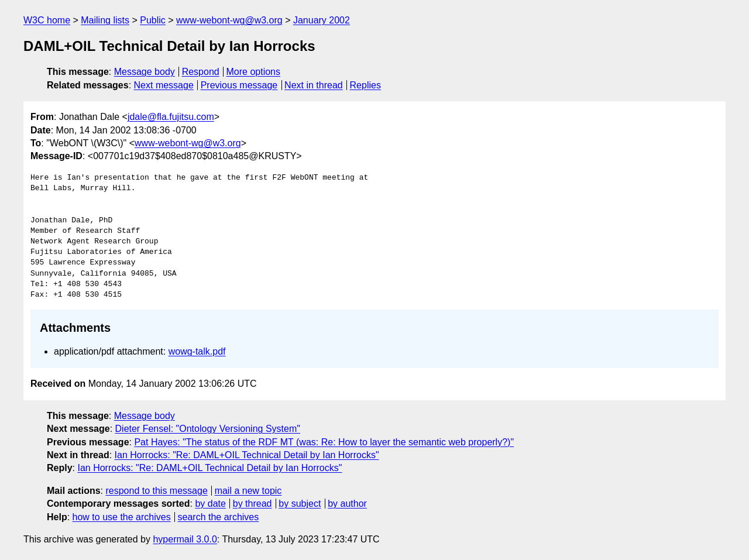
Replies (365, 85)
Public (153, 20)
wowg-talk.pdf (197, 351)
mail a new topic (248, 491)
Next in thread (314, 85)
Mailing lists (105, 20)
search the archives (219, 517)
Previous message (239, 85)
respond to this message (156, 491)
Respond (201, 72)
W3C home (47, 20)
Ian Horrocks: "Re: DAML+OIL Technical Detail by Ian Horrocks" (247, 455)
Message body (145, 72)
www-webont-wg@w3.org (229, 20)
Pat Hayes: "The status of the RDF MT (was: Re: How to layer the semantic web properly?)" (324, 442)
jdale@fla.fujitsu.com (171, 117)
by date (210, 504)
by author (347, 504)
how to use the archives (122, 517)
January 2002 (322, 20)
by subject (300, 504)
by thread (252, 504)
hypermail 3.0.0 (185, 539)
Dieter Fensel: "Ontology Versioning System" (208, 429)
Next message (164, 85)
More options (254, 72)
